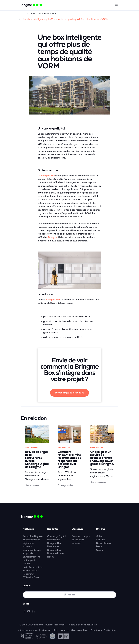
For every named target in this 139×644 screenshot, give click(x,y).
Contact (100, 540)
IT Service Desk (31, 577)
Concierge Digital (57, 536)
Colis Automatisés (33, 567)
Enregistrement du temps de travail (31, 560)
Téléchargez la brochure (69, 393)
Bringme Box (53, 300)
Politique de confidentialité (82, 625)
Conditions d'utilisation (103, 630)
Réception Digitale (33, 536)
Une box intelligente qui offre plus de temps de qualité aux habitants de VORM (66, 19)
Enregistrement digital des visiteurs (31, 543)
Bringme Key (54, 550)
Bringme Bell (54, 540)
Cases (99, 550)
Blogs (99, 546)
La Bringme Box (46, 176)
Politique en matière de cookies (70, 630)
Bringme (53, 237)
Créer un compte (81, 536)
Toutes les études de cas (44, 14)
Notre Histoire (104, 543)
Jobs (99, 536)
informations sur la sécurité (35, 630)
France (69, 595)
